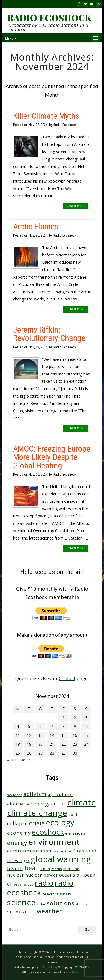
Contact (67, 678)
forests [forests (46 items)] (15, 860)
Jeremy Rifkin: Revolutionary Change (49, 334)
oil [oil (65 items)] (80, 875)
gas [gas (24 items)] (27, 861)
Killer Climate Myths (46, 116)
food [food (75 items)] (91, 851)
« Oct (12, 760)
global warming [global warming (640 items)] (61, 859)
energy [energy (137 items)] (17, 843)
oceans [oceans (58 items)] (67, 875)
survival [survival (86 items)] (17, 911)
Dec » (25, 760)
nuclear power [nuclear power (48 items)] (42, 875)
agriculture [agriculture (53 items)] (60, 794)
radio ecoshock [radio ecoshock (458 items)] (40, 888)
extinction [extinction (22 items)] (63, 851)
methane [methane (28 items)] (71, 869)
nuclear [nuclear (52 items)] (16, 875)
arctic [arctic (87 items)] (58, 803)
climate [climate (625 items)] (82, 802)
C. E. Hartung (48, 967)
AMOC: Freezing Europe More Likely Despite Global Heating (52, 457)
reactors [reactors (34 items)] (51, 894)
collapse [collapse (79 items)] (18, 823)
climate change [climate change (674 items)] (37, 813)
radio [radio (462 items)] (44, 883)
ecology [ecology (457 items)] (60, 822)
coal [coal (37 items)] (73, 814)
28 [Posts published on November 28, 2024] (52, 753)
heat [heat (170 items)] (31, 868)
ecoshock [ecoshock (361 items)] (48, 832)
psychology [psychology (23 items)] (24, 884)
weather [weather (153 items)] (50, 911)
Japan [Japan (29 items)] (45, 869)
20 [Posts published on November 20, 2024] (40, 744)
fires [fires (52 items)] (79, 851)
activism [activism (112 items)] (35, 794)
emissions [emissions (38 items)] (75, 833)
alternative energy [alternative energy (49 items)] (28, 804)
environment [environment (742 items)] (54, 842)
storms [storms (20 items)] (81, 904)
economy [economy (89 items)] (19, 833)
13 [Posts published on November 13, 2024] (40, 735)
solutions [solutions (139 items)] (61, 903)
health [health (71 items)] (15, 868)
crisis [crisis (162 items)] (37, 823)
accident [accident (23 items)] (15, 795)
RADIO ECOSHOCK (49, 18)
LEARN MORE (76, 206)
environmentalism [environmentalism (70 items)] (30, 851)
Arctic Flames (36, 226)
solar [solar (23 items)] (41, 904)
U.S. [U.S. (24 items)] (32, 912)
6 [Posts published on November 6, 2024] (40, 726)
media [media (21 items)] (57, 869)
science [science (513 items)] (21, 902)
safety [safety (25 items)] (66, 894)
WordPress (73, 972)
